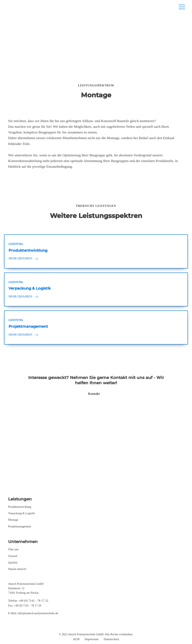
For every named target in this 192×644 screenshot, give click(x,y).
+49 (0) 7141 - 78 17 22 (33, 601)
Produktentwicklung (20, 507)
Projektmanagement (20, 526)
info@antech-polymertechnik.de (38, 613)
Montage (13, 520)
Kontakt (94, 394)
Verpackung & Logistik (21, 513)
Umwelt (13, 556)
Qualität (13, 563)
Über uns (13, 549)
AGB (76, 639)
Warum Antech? (17, 569)
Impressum (92, 639)
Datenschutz (111, 639)
